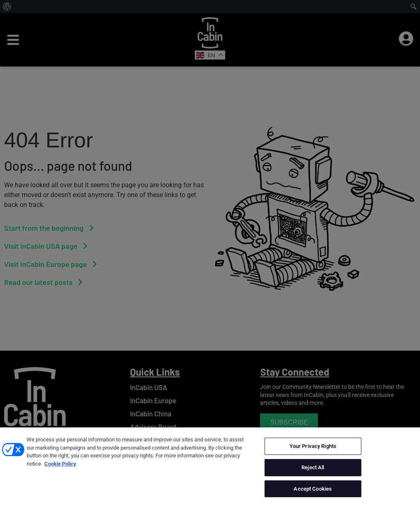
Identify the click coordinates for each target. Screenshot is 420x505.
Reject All (313, 476)
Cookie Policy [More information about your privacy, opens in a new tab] (60, 472)
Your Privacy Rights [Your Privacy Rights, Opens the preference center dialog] (313, 454)
